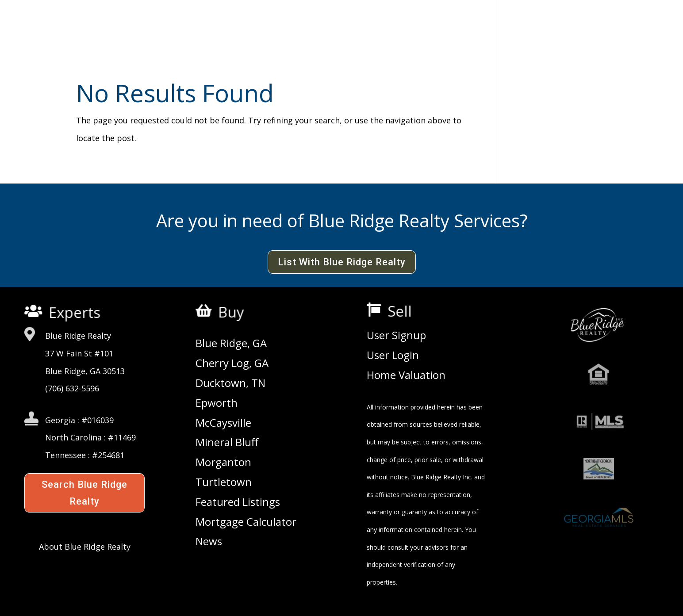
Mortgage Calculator (246, 522)
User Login (393, 356)
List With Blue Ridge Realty (342, 262)
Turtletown (224, 482)
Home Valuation (406, 375)
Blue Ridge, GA (231, 344)
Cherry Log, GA (232, 363)
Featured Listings (238, 502)
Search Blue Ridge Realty (84, 493)
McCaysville (223, 423)
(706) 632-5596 (72, 388)
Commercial (268, 30)
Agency (207, 30)
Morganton (223, 463)
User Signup (396, 336)
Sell (403, 311)
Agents (402, 30)
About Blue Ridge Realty (85, 547)
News (209, 542)
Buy (234, 312)
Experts (75, 313)
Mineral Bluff (227, 443)
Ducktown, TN (230, 383)
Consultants (463, 30)
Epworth (217, 403)
